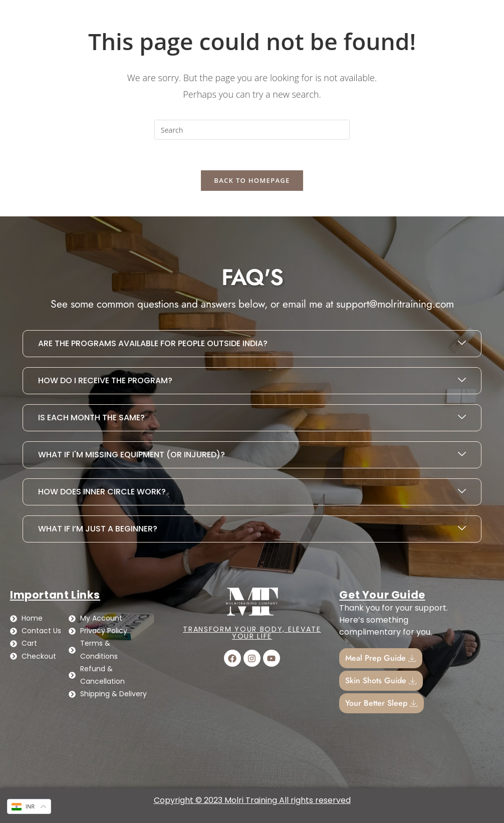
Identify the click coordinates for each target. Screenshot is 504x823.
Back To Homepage (252, 180)
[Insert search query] (252, 130)
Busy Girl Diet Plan (160, 22)
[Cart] (371, 22)
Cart (391, 22)
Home (26, 22)
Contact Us (82, 22)
